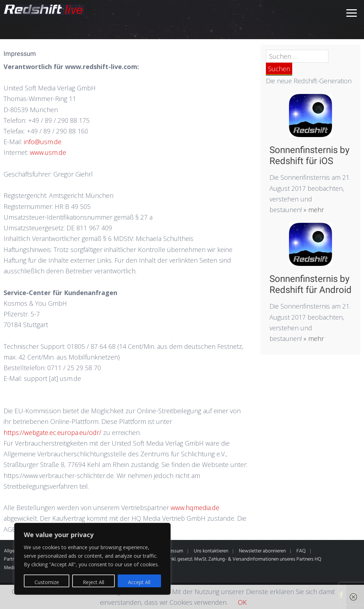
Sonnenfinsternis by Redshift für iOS (309, 155)
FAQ (301, 551)
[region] (92, 559)
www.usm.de (48, 152)
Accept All (139, 582)
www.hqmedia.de (195, 508)
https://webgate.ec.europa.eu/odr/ (52, 432)
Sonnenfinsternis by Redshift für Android (311, 284)
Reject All (93, 582)
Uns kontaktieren (211, 551)
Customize (47, 582)
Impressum (172, 551)
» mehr (313, 210)
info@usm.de (43, 142)
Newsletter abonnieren (262, 551)
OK (242, 602)
